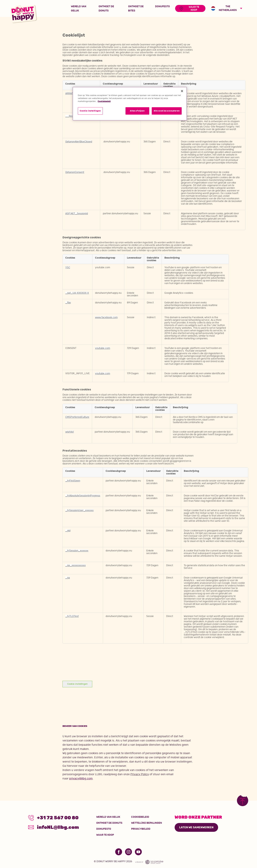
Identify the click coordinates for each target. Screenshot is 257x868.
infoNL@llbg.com (54, 828)
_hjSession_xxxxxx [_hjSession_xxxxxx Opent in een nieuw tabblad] (77, 551)
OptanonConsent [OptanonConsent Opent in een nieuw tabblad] (75, 172)
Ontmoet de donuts (109, 823)
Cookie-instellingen (77, 684)
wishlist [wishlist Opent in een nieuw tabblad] (70, 432)
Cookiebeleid (140, 817)
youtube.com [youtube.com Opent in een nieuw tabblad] (103, 348)
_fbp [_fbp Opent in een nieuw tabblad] (68, 303)
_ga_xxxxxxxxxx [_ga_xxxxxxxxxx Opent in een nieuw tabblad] (76, 565)
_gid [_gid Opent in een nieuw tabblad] (68, 531)
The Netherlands (224, 8)
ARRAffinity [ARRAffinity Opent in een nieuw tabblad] (72, 93)
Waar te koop (105, 835)
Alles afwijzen (137, 111)
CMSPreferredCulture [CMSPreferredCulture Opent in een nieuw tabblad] (77, 417)
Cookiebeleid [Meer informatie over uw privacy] (104, 101)
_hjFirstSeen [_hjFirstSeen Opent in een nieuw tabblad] (73, 481)
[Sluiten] (182, 91)
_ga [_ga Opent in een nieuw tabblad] (68, 578)
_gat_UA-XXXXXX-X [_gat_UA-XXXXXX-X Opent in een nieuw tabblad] (77, 293)
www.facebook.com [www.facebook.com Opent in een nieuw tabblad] (106, 317)
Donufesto (104, 829)
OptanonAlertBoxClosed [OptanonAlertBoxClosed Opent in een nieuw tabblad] (79, 142)
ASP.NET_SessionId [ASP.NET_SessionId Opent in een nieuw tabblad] (77, 213)
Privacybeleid (141, 829)
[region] (130, 104)
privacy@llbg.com (81, 779)
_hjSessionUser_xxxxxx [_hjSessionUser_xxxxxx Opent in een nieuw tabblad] (79, 510)
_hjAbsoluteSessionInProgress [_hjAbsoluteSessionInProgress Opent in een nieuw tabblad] (83, 496)
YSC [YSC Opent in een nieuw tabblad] (68, 267)
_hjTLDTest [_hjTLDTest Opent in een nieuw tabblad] (72, 616)
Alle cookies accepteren (167, 111)
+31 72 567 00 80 (54, 818)
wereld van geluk (108, 817)
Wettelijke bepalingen (147, 823)
